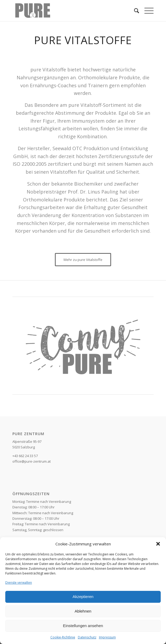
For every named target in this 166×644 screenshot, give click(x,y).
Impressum (107, 637)
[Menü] (146, 11)
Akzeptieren (83, 597)
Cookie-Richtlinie (63, 637)
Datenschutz (87, 637)
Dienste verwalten (19, 583)
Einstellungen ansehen (83, 626)
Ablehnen (83, 611)
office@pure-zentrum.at (32, 461)
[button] (158, 544)
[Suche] (134, 11)
